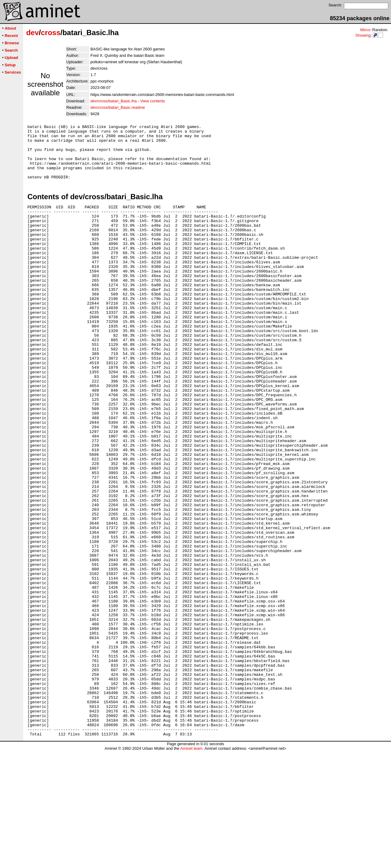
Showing (363, 35)
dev (33, 33)
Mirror (365, 30)
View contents (153, 101)
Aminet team (191, 866)
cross (51, 33)
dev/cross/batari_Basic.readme (118, 107)
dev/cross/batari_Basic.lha (114, 101)
